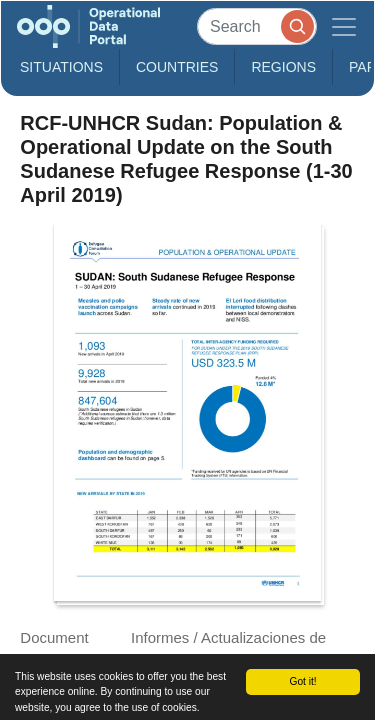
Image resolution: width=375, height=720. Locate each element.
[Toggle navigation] (344, 26)
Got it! (302, 681)
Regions (283, 67)
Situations (61, 67)
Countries (177, 67)
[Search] (257, 26)
